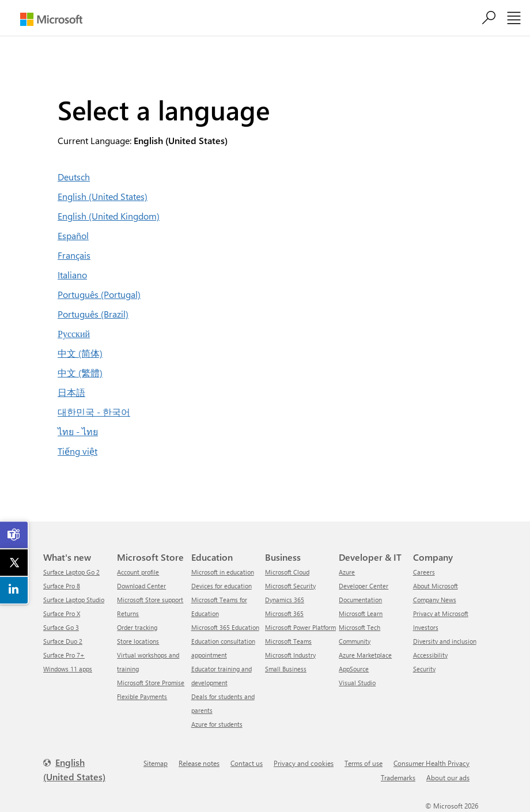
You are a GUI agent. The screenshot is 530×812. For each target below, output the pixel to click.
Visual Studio (357, 683)
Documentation (360, 600)
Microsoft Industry (290, 655)
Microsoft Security (290, 586)
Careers (424, 572)
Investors (426, 627)
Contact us (247, 763)
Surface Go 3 (61, 627)
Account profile (138, 572)
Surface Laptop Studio (74, 600)
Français (74, 255)
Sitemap (156, 763)
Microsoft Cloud (287, 572)
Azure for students (217, 724)
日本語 (71, 392)
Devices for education (222, 586)
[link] (14, 535)
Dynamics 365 (285, 600)
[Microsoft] (51, 19)
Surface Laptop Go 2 (71, 572)
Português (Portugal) (99, 294)
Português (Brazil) (93, 314)
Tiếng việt (77, 451)
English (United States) (103, 196)
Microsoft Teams (288, 641)
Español (73, 235)
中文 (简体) (80, 353)
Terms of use (364, 763)
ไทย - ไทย (78, 431)
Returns (128, 613)
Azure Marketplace (365, 655)
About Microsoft (436, 586)
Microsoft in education (223, 572)
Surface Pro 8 (62, 586)
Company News (435, 600)
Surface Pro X (62, 613)
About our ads (448, 777)
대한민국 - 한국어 (94, 412)
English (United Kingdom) (109, 216)
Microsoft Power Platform (300, 627)
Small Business (286, 669)
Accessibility (430, 655)
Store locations (138, 641)
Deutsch (74, 177)
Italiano (72, 275)
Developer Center (364, 586)
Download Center (141, 586)
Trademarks (398, 777)
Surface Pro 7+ (64, 655)
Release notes (199, 763)
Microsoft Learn (361, 613)
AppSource (354, 669)
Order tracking (137, 627)
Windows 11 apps (68, 669)
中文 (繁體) (80, 373)
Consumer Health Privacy (431, 763)
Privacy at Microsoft (441, 613)
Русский (74, 333)
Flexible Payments (142, 696)
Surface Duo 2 (63, 641)
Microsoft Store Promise (151, 683)
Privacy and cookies (304, 763)
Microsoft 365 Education (225, 627)
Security (424, 669)
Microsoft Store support (150, 600)
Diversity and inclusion (445, 641)
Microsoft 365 (284, 613)
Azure (347, 572)
